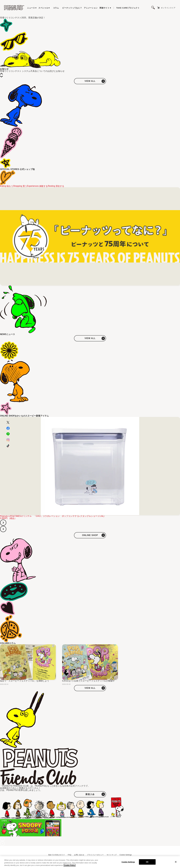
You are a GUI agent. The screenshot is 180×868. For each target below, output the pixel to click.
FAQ (70, 855)
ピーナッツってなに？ (72, 8)
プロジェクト (128, 8)
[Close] (176, 862)
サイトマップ (112, 855)
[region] (90, 862)
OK (147, 862)
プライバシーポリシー (95, 855)
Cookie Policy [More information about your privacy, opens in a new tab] (70, 865)
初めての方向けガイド (57, 855)
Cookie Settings (126, 855)
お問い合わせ (79, 855)
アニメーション (91, 8)
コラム (56, 8)
